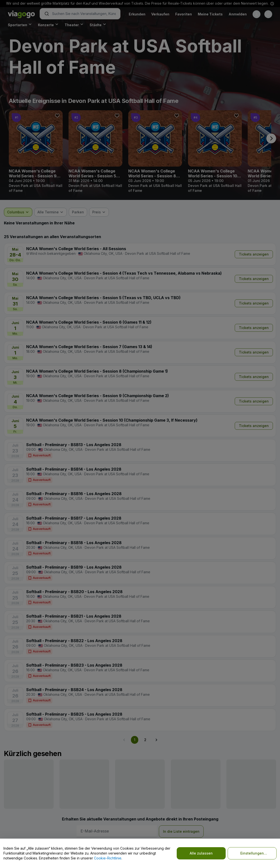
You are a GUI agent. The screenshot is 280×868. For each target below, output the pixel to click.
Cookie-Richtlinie (108, 858)
